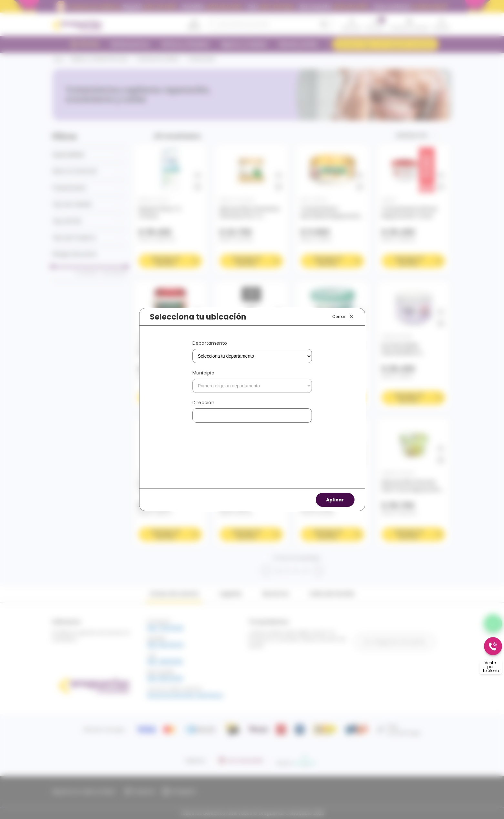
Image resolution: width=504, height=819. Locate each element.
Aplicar (335, 500)
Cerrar (343, 317)
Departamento (210, 343)
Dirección (203, 403)
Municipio (203, 373)
